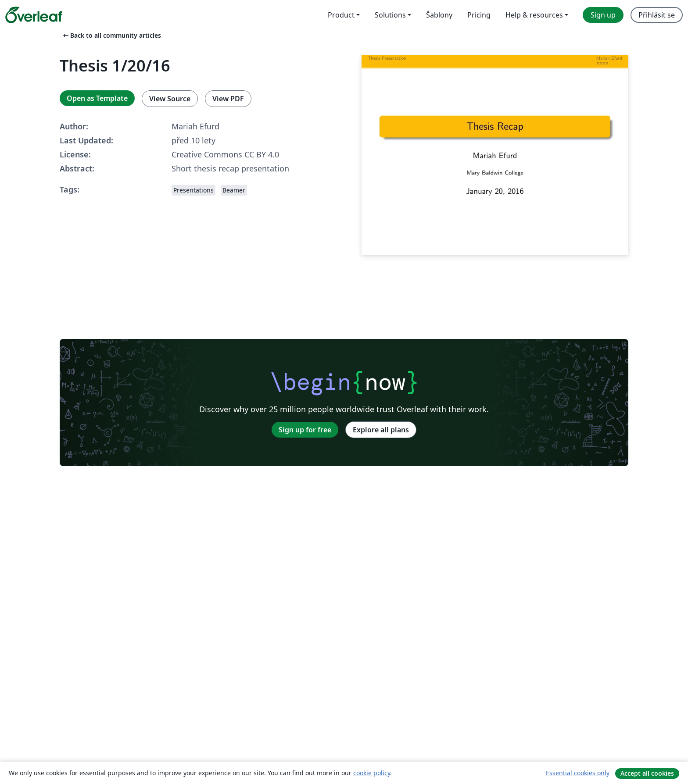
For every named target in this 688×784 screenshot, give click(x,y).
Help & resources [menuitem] (534, 15)
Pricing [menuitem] (479, 15)
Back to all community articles (111, 35)
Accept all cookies (647, 773)
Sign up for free (305, 430)
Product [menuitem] (341, 15)
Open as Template (97, 98)
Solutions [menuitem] (390, 15)
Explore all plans (381, 430)
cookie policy (372, 773)
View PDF (228, 99)
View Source (170, 99)
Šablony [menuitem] (439, 15)
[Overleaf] (34, 15)
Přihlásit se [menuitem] (657, 15)
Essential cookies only (578, 773)
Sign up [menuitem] (603, 15)
